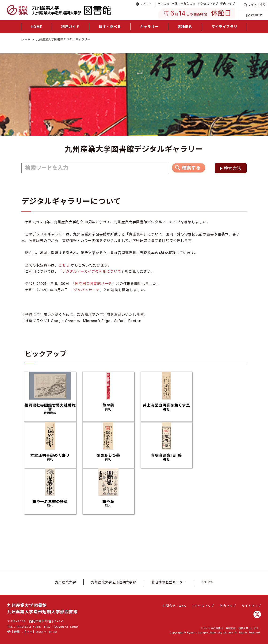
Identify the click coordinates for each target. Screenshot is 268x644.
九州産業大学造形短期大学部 (114, 582)
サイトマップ (251, 606)
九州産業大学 (66, 582)
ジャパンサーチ (87, 290)
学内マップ (228, 4)
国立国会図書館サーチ (93, 284)
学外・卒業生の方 (184, 4)
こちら (64, 265)
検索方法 (232, 168)
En (150, 4)
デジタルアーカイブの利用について (92, 271)
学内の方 (164, 4)
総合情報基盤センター (169, 582)
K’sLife (207, 582)
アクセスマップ (208, 4)
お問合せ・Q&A (174, 606)
